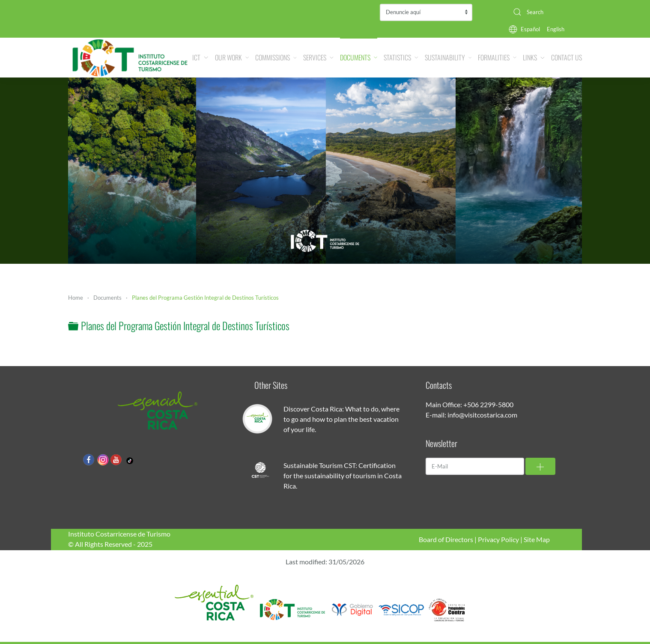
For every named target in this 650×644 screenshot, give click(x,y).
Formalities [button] (497, 57)
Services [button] (318, 57)
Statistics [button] (401, 57)
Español (530, 29)
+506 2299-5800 (488, 404)
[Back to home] (130, 58)
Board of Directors (446, 539)
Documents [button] (359, 57)
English (556, 29)
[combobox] (544, 12)
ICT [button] (200, 57)
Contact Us (567, 57)
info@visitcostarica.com (482, 415)
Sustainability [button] (448, 57)
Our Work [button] (232, 57)
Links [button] (534, 57)
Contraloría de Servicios (426, 12)
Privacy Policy (498, 539)
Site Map (537, 539)
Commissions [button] (276, 57)
